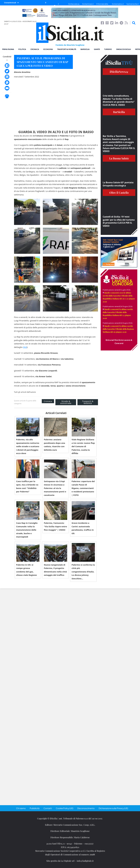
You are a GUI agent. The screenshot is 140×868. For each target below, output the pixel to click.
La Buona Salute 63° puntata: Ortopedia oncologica (118, 184)
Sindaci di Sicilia (124, 49)
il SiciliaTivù (62, 5)
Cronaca (35, 49)
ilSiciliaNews (119, 72)
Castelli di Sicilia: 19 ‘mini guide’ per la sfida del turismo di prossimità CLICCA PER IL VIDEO (119, 221)
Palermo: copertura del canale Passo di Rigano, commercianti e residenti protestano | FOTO (83, 488)
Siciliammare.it (88, 4)
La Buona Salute (119, 158)
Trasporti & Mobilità (67, 49)
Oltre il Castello (119, 192)
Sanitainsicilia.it (133, 4)
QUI (25, 347)
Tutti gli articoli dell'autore (25, 392)
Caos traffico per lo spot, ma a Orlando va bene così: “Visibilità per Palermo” (27, 486)
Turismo (108, 49)
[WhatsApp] (7, 83)
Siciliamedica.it (118, 4)
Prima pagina (8, 49)
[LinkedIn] (7, 77)
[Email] (7, 88)
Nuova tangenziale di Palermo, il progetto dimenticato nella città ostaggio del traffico (55, 570)
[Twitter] (7, 71)
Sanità (97, 49)
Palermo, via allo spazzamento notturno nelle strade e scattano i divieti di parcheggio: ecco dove (28, 446)
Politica (22, 49)
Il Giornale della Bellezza (102, 5)
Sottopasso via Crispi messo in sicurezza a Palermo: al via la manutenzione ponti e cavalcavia (55, 488)
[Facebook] (7, 66)
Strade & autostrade (66, 402)
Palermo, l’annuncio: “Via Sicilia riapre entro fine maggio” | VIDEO (55, 526)
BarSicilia (85, 49)
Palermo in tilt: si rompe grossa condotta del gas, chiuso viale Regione (27, 570)
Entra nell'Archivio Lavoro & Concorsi (119, 342)
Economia (48, 49)
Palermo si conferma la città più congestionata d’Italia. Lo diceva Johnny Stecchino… (83, 572)
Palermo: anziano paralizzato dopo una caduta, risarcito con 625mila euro (54, 445)
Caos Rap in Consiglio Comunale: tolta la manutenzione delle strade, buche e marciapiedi (27, 530)
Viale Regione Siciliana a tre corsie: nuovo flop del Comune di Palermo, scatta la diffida (83, 446)
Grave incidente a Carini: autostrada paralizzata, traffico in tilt (83, 528)
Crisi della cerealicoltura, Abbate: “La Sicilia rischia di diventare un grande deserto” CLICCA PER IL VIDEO (119, 100)
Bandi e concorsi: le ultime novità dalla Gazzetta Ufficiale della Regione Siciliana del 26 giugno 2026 (118, 329)
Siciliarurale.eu (74, 4)
